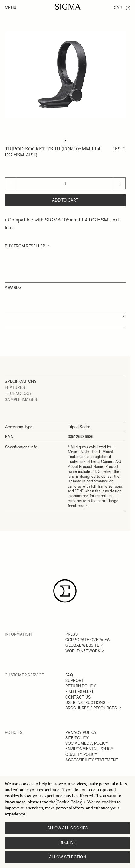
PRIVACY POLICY (81, 732)
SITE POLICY (77, 738)
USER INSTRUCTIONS (85, 703)
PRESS (72, 634)
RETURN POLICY (81, 686)
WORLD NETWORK (83, 651)
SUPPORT (75, 681)
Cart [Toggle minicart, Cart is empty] (122, 8)
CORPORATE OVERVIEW (88, 640)
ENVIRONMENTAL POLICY (89, 749)
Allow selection (67, 857)
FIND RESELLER (80, 692)
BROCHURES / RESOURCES (91, 708)
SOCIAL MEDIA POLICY (87, 743)
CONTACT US (78, 697)
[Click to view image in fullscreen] (65, 75)
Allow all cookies (67, 828)
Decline (68, 842)
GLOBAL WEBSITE (82, 645)
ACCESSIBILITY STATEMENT (92, 760)
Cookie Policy (69, 802)
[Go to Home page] (68, 7)
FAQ (69, 675)
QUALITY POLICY (81, 755)
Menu (11, 8)
